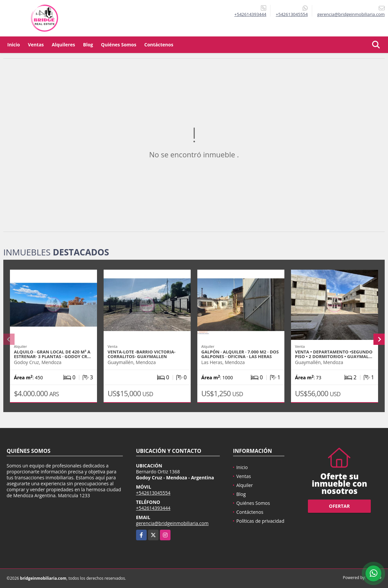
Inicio (14, 45)
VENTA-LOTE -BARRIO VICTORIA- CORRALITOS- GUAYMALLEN (142, 354)
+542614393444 (250, 14)
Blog (88, 45)
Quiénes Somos (119, 45)
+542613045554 (292, 14)
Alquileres (63, 45)
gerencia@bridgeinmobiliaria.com (172, 523)
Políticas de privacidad (260, 521)
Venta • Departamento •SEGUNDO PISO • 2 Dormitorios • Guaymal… (334, 354)
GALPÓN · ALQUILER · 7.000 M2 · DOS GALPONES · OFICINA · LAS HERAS (240, 354)
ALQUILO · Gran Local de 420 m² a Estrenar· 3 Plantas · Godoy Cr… (52, 354)
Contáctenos (159, 45)
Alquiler (245, 485)
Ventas (36, 45)
